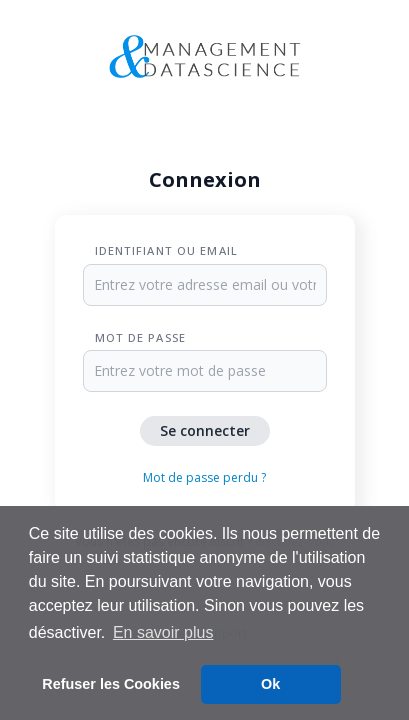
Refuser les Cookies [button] (111, 684)
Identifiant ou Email (166, 250)
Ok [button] (270, 684)
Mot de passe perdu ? (204, 477)
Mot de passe (140, 337)
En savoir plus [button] (163, 632)
